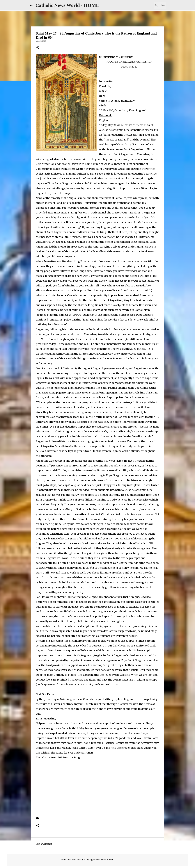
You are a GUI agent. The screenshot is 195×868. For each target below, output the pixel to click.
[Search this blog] (150, 5)
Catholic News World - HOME (67, 5)
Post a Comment (44, 844)
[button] (38, 47)
